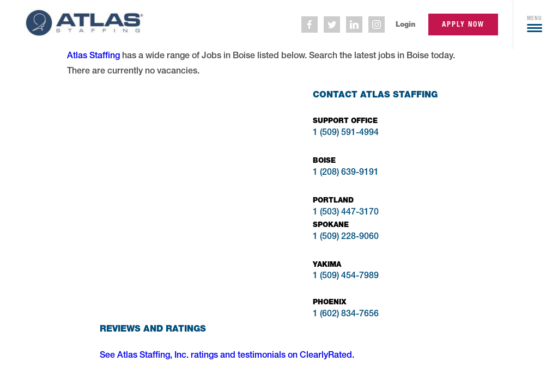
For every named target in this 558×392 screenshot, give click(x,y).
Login (405, 24)
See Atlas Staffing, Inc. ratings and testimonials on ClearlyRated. (227, 356)
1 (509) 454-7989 (346, 277)
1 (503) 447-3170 (346, 213)
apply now (463, 24)
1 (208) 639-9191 (346, 173)
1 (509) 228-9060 (346, 237)
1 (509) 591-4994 (346, 133)
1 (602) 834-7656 (346, 315)
